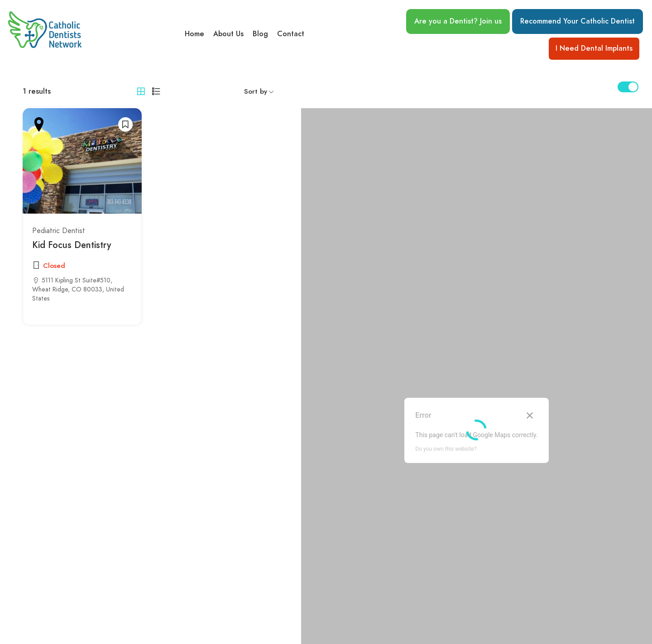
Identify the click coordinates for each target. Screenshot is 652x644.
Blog (260, 34)
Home (194, 34)
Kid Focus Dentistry (72, 245)
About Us (228, 34)
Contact (291, 34)
